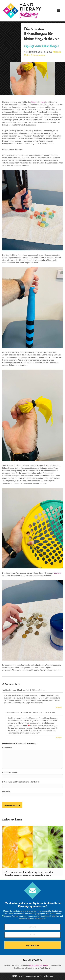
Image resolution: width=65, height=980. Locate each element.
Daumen (57, 573)
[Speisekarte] (58, 11)
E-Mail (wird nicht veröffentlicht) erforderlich (21, 782)
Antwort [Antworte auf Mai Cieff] (59, 738)
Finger (34, 102)
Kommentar (7, 748)
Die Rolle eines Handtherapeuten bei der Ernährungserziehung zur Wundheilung (29, 874)
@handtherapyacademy (39, 965)
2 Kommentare (38, 55)
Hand (43, 102)
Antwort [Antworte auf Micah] (59, 708)
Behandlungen (50, 46)
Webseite (6, 791)
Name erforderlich (10, 773)
